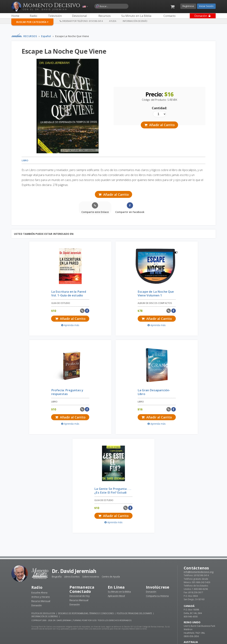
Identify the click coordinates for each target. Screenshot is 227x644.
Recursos (30, 36)
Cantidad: (159, 108)
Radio (37, 489)
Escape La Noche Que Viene (72, 36)
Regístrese (188, 6)
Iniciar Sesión (206, 6)
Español (46, 36)
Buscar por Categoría (32, 22)
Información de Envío (135, 21)
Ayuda (113, 21)
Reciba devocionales (113, 637)
